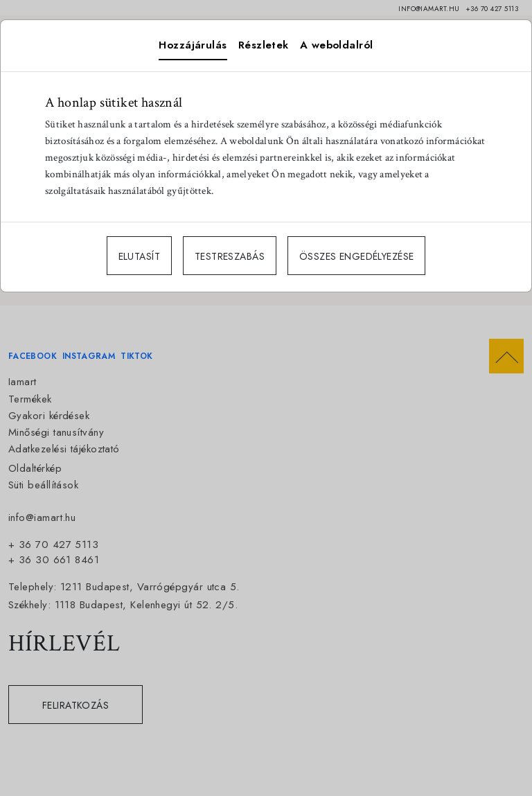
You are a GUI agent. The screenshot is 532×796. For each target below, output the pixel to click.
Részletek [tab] (264, 45)
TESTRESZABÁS (230, 256)
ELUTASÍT (139, 256)
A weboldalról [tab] (337, 45)
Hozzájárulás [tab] (193, 45)
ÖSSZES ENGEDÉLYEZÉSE (356, 256)
